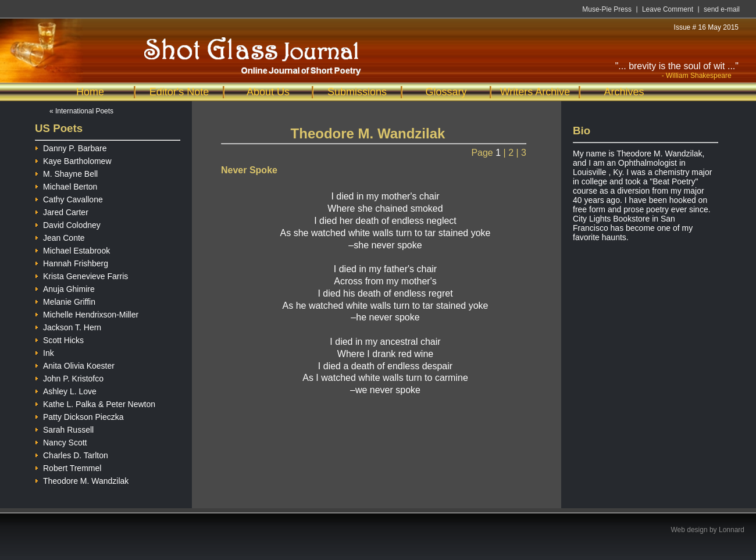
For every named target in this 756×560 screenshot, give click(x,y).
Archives (624, 92)
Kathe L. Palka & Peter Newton (95, 403)
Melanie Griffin (65, 300)
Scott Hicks (59, 339)
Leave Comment (668, 9)
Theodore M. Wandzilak (82, 479)
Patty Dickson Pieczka (79, 415)
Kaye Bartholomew (73, 160)
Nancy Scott (61, 441)
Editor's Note (179, 92)
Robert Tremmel (68, 467)
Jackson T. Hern (68, 326)
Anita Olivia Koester (75, 364)
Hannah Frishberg (72, 262)
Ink (44, 352)
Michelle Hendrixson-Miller (87, 313)
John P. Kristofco (69, 377)
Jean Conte (60, 236)
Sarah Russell (64, 428)
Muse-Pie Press (607, 9)
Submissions (357, 92)
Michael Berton (66, 185)
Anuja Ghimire (65, 288)
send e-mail (722, 9)
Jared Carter (62, 211)
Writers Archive (535, 92)
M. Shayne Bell (66, 172)
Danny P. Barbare (71, 147)
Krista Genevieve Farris (81, 275)
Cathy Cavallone (69, 198)
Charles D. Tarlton (72, 454)
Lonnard (732, 530)
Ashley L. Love (66, 390)
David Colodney (68, 224)
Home (90, 92)
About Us (268, 92)
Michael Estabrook (72, 249)
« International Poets (81, 111)
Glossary (446, 92)
